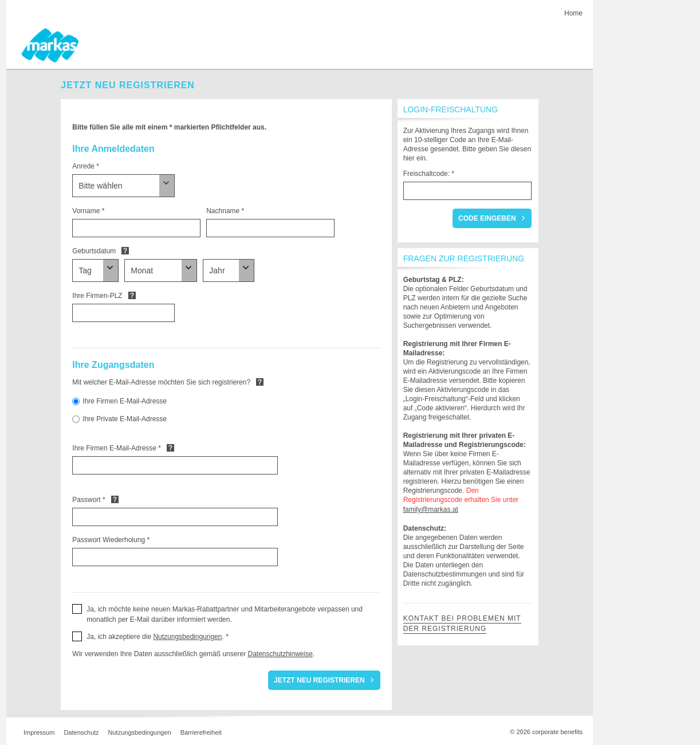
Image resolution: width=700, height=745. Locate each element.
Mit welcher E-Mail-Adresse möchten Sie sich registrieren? (161, 382)
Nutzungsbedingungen (187, 637)
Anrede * (86, 166)
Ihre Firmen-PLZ (97, 296)
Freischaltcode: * (429, 174)
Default (125, 250)
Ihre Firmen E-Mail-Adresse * (117, 448)
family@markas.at (431, 509)
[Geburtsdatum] (95, 270)
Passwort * (89, 500)
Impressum (39, 732)
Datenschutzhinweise (280, 654)
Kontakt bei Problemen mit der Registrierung (462, 624)
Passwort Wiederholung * (111, 540)
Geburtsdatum (94, 251)
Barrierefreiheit (201, 732)
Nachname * (225, 211)
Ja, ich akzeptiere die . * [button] (158, 637)
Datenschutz (81, 732)
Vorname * (88, 211)
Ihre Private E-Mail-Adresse (125, 419)
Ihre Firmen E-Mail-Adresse (125, 401)
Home (573, 13)
